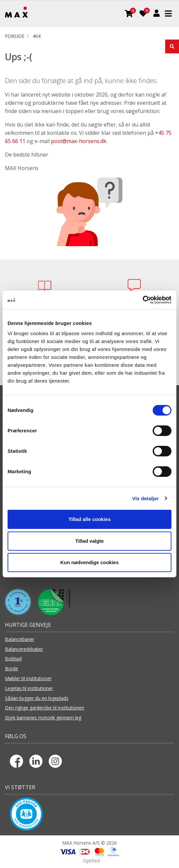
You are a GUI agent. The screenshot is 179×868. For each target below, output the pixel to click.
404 (37, 36)
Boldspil (13, 659)
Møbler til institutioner (28, 678)
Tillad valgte (89, 541)
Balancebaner (20, 639)
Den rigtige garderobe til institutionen (45, 708)
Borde (12, 668)
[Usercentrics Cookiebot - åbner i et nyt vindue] (143, 300)
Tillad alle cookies (89, 519)
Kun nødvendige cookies (89, 562)
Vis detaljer (146, 498)
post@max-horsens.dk (79, 141)
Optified (91, 861)
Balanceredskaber (24, 649)
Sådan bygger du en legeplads (37, 698)
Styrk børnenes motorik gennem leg (43, 718)
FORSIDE (15, 36)
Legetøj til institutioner (29, 688)
